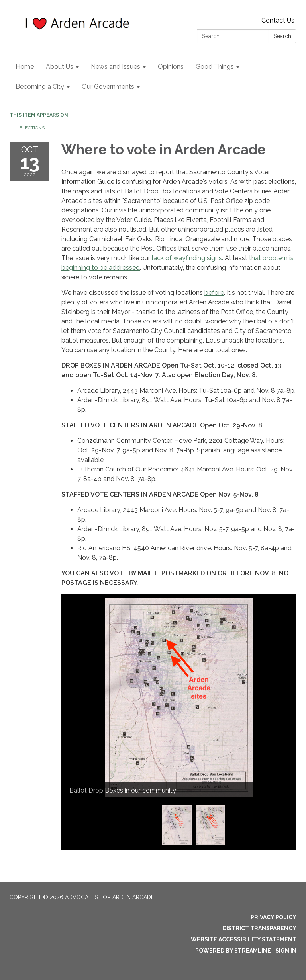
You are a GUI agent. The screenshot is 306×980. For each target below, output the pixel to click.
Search (282, 36)
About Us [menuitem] (60, 67)
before (214, 293)
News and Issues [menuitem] (116, 67)
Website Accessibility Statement (244, 939)
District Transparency (259, 928)
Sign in (286, 951)
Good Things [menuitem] (215, 67)
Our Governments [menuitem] (108, 87)
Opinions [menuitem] (171, 67)
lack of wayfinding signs (187, 258)
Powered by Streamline (233, 951)
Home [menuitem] (25, 67)
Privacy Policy (274, 917)
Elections (32, 128)
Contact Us (278, 20)
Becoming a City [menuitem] (40, 87)
